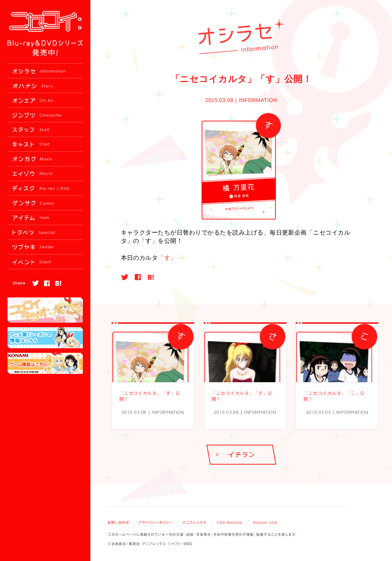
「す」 (167, 258)
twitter (125, 277)
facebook (138, 277)
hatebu (151, 277)
